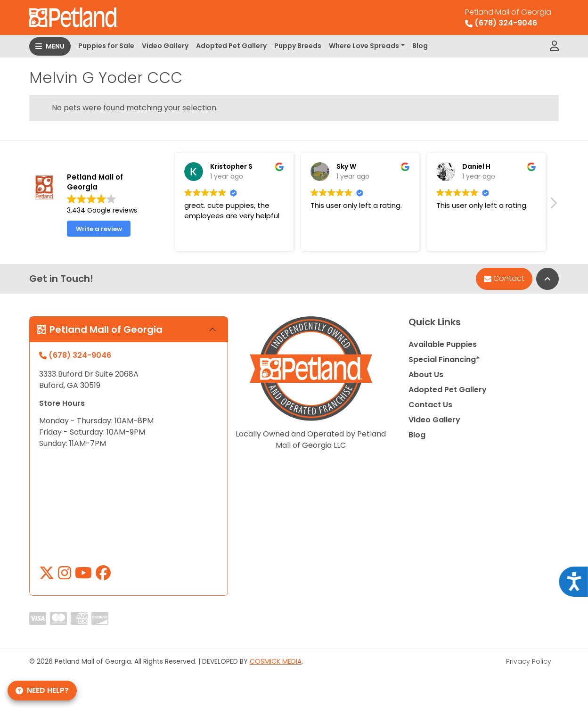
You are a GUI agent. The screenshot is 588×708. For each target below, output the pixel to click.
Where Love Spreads (364, 46)
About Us (426, 375)
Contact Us (430, 405)
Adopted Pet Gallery (231, 46)
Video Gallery (165, 46)
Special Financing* (444, 359)
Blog (420, 46)
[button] (553, 211)
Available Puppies (443, 344)
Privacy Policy (529, 661)
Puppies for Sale (106, 46)
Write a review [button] (99, 235)
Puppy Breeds (298, 46)
